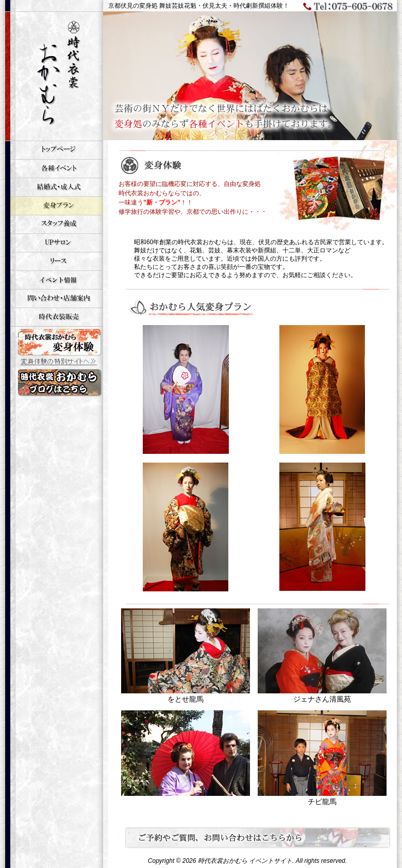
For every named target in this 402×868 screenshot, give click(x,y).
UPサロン (54, 243)
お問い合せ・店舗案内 (54, 298)
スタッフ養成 (54, 224)
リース (54, 261)
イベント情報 (54, 280)
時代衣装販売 (54, 317)
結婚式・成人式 (54, 187)
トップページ (54, 150)
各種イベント (54, 168)
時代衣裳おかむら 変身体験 (54, 347)
